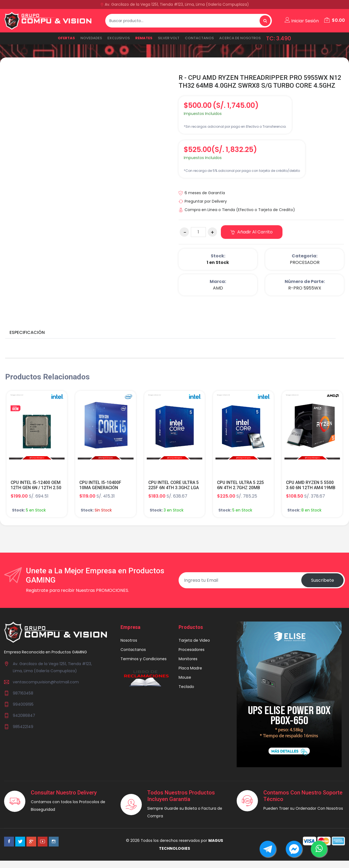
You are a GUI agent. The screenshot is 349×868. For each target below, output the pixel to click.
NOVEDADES (91, 38)
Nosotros (129, 648)
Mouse (185, 685)
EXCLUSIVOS (119, 38)
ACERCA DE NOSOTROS (240, 38)
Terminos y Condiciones (144, 667)
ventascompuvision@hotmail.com (46, 690)
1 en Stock (218, 270)
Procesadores (192, 657)
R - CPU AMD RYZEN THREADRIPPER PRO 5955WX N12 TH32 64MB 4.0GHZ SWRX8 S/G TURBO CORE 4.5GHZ (254, 86)
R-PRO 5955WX (305, 296)
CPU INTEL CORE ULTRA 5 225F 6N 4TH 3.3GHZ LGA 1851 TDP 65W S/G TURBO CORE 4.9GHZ (174, 498)
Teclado (186, 695)
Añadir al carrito (252, 240)
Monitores (188, 667)
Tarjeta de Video (194, 648)
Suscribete (322, 588)
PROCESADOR (305, 270)
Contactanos (199, 38)
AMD (218, 296)
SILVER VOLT (169, 38)
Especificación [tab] (27, 340)
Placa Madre (190, 676)
